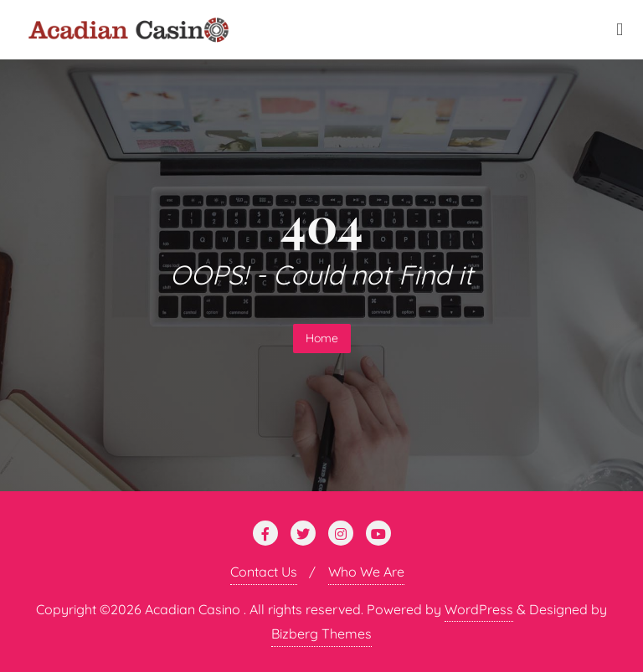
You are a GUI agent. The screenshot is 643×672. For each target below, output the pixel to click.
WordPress (479, 609)
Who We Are (366, 572)
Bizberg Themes (321, 634)
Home (322, 338)
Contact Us (264, 572)
